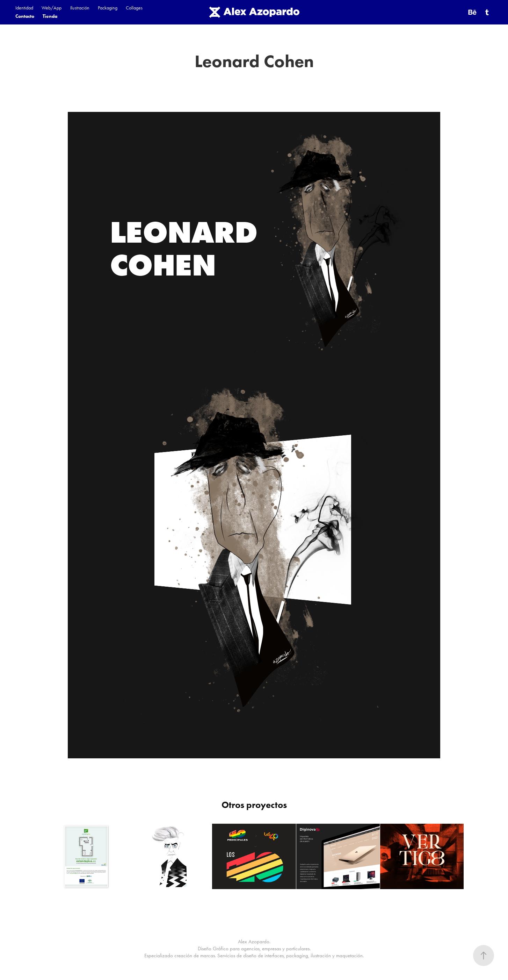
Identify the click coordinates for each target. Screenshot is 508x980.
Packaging (108, 8)
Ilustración (80, 8)
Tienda (50, 16)
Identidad (24, 8)
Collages (134, 8)
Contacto (25, 16)
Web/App (52, 8)
